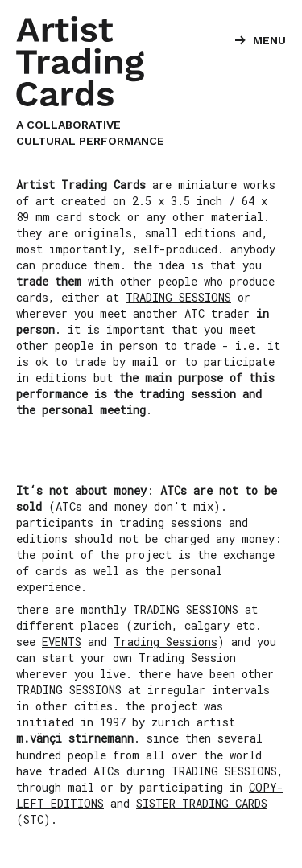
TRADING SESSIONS (178, 297)
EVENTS (62, 642)
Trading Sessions (165, 642)
